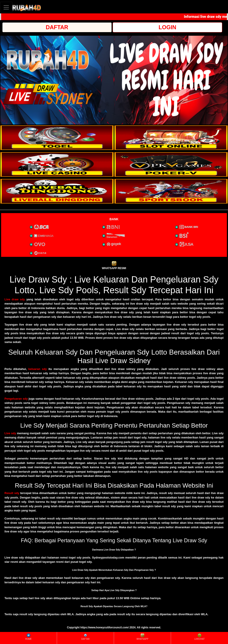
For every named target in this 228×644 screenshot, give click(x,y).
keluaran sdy (38, 369)
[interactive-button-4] (171, 164)
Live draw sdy (15, 299)
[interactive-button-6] (171, 191)
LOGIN (167, 27)
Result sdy (12, 493)
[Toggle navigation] (6, 7)
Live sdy (10, 433)
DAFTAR (57, 27)
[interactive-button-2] (171, 138)
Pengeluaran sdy (16, 399)
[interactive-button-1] (57, 138)
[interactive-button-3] (57, 164)
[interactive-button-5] (57, 191)
